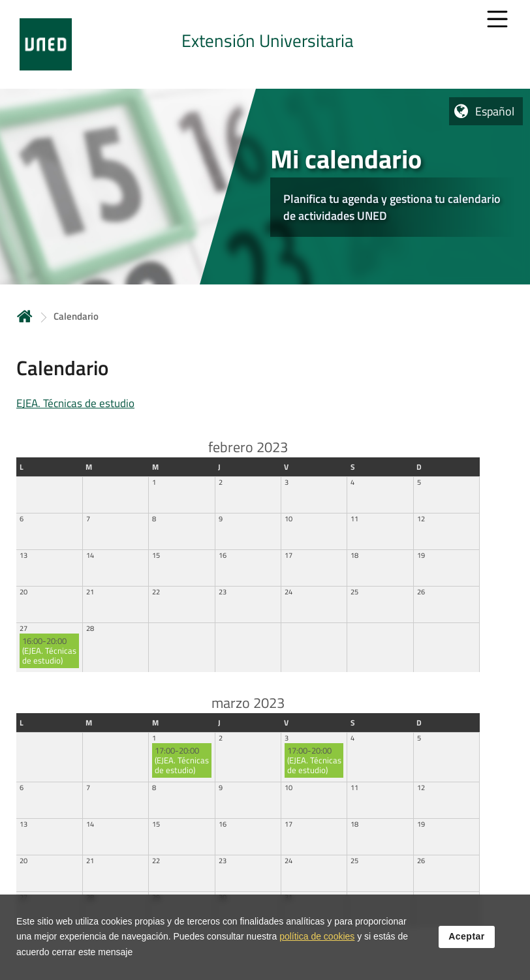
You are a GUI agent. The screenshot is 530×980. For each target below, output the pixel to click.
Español (495, 111)
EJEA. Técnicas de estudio (75, 403)
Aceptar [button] (467, 937)
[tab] (265, 44)
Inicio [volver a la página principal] (25, 316)
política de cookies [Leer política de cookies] (317, 937)
